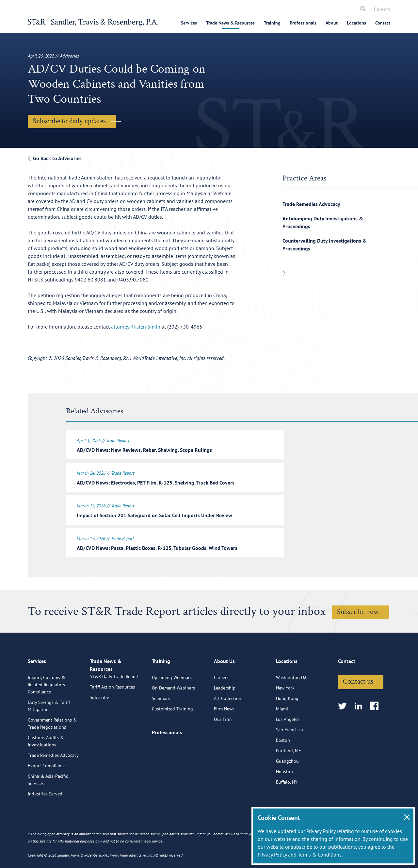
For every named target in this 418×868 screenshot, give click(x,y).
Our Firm (223, 743)
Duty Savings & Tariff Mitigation (49, 730)
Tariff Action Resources (112, 718)
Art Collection (228, 722)
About (332, 23)
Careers (382, 9)
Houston (284, 795)
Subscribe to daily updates (69, 121)
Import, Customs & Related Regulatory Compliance (46, 708)
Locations (356, 23)
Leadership (225, 712)
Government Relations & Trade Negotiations (52, 747)
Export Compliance (47, 790)
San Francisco (289, 754)
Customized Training (172, 733)
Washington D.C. (292, 701)
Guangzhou (287, 785)
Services (189, 23)
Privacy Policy (272, 855)
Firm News (224, 733)
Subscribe (99, 729)
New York (285, 712)
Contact (383, 23)
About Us (224, 688)
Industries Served (45, 818)
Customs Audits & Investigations (46, 765)
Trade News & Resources (230, 23)
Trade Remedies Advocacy (311, 204)
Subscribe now (358, 608)
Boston (283, 764)
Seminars (161, 722)
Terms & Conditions (320, 855)
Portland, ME (289, 774)
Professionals (303, 23)
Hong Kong (287, 722)
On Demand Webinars (173, 712)
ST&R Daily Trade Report (114, 708)
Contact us (358, 705)
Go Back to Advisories (55, 158)
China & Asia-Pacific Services (48, 804)
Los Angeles (288, 743)
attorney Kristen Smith (136, 327)
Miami (282, 733)
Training (272, 23)
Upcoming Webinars (172, 701)
